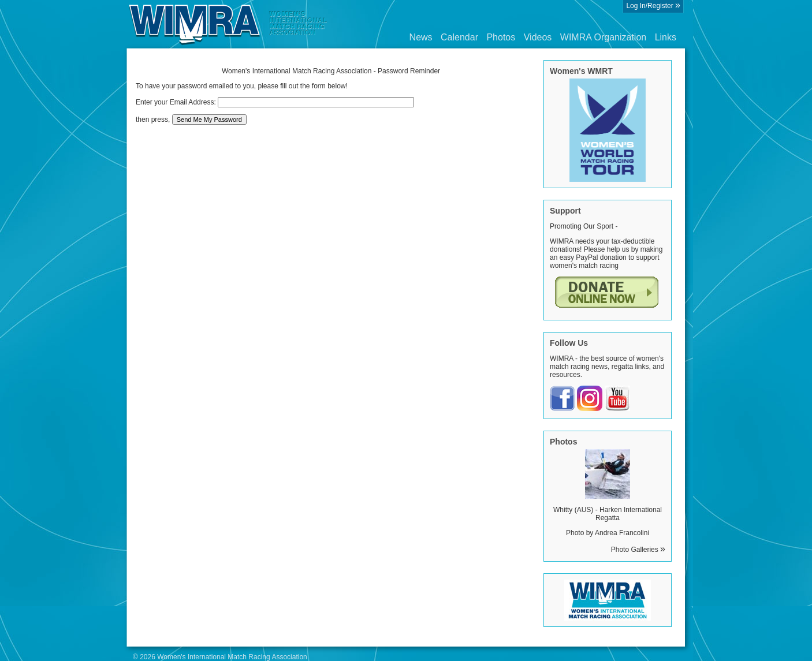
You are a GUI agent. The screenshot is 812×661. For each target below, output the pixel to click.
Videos (538, 37)
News (421, 37)
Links (666, 37)
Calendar (459, 37)
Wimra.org (228, 24)
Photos (501, 37)
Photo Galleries (638, 550)
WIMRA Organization (603, 37)
